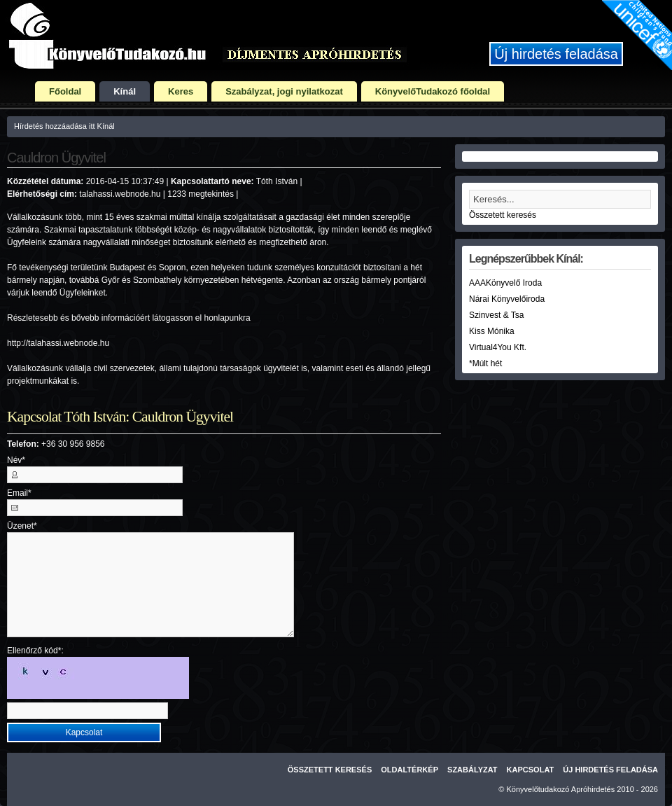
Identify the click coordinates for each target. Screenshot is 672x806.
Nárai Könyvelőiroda (507, 299)
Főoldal (65, 91)
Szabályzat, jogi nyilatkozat (284, 91)
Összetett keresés (503, 215)
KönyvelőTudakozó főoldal (433, 91)
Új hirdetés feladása (556, 54)
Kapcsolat (531, 770)
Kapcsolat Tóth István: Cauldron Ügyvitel (120, 417)
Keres (181, 91)
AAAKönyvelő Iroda (505, 283)
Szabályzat (472, 770)
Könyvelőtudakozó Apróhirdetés (561, 789)
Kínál (125, 91)
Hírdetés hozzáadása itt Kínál (64, 126)
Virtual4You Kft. (498, 347)
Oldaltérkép (409, 770)
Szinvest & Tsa (496, 315)
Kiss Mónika (492, 331)
